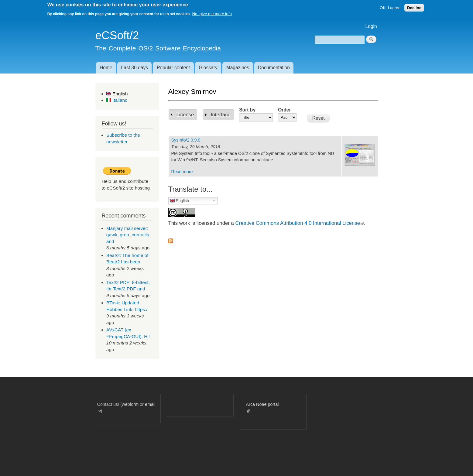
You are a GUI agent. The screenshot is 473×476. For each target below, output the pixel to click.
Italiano (117, 100)
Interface (221, 115)
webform (130, 404)
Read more (182, 172)
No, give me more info (212, 14)
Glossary (208, 68)
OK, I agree (390, 8)
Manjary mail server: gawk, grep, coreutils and (128, 235)
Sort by (247, 110)
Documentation (274, 68)
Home (106, 68)
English (117, 94)
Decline (414, 8)
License (185, 115)
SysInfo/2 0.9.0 (186, 140)
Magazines (238, 68)
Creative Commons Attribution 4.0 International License (300, 223)
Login (371, 26)
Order (284, 110)
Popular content (173, 68)
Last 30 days (135, 68)
